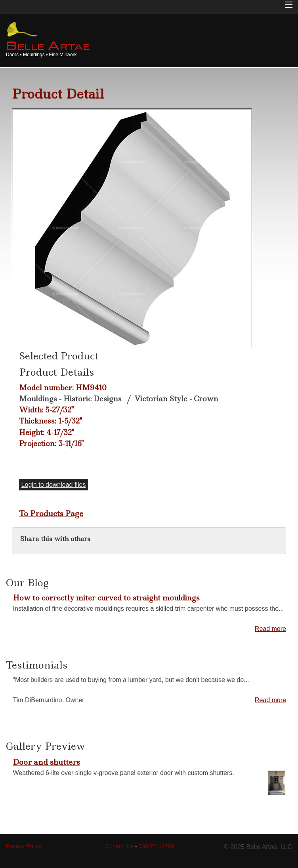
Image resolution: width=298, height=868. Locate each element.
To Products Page (51, 513)
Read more (270, 629)
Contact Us (119, 846)
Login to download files (54, 485)
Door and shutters (47, 762)
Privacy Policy (24, 846)
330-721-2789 (157, 846)
